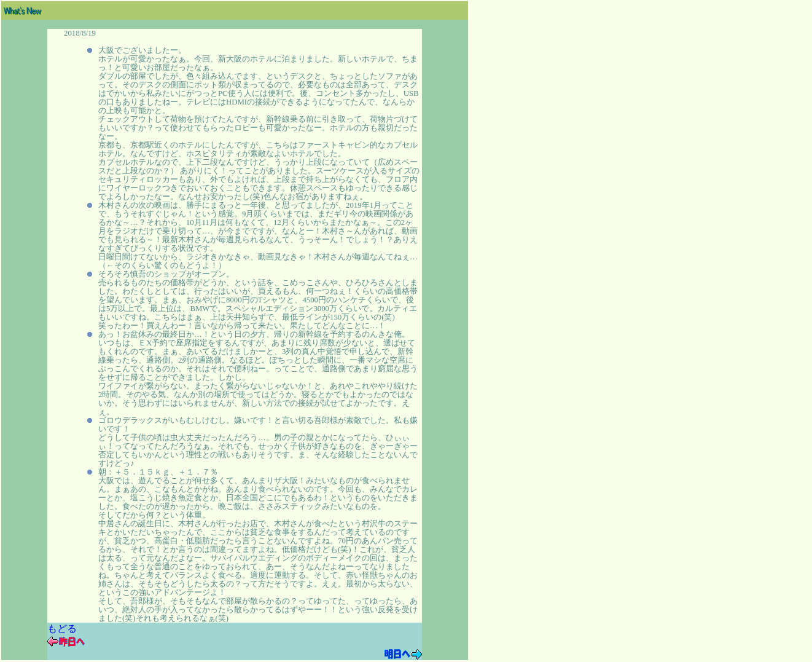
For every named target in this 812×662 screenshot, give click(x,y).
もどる (62, 629)
